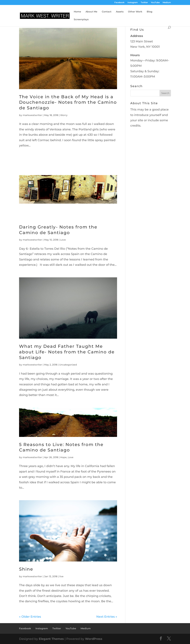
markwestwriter (32, 115)
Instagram (133, 3)
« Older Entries (30, 617)
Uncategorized (68, 365)
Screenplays (81, 20)
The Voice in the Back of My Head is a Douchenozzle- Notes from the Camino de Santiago (68, 102)
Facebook (119, 3)
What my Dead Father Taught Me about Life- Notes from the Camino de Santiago (67, 352)
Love (63, 240)
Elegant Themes (51, 639)
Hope (63, 457)
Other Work (135, 12)
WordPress (94, 639)
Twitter (144, 3)
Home (77, 12)
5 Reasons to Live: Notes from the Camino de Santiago (61, 447)
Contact (107, 12)
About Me (91, 12)
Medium (167, 3)
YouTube (155, 3)
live (61, 576)
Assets (120, 12)
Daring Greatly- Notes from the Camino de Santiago (58, 230)
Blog (150, 12)
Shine (26, 569)
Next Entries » (107, 617)
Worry (64, 115)
